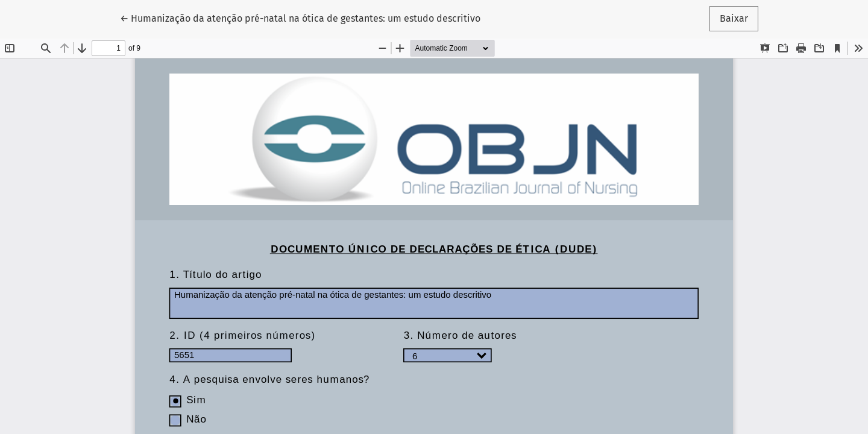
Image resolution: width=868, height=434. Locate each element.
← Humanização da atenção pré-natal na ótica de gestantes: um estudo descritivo (300, 17)
